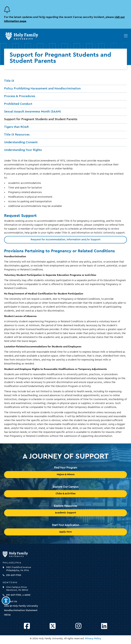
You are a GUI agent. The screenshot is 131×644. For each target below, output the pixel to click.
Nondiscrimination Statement (21, 610)
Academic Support (65, 513)
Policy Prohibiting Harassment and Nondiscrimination (42, 88)
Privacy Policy (93, 639)
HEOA (7, 615)
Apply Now (65, 532)
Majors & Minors (66, 475)
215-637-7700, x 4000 (18, 595)
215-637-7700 (14, 575)
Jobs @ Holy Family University (21, 606)
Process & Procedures (20, 96)
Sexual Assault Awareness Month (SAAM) (32, 111)
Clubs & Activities (65, 494)
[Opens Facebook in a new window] (27, 626)
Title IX (9, 81)
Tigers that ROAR (16, 127)
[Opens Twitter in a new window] (53, 626)
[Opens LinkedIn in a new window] (104, 626)
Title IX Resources (17, 135)
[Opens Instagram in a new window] (78, 626)
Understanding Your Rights (23, 150)
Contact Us (10, 601)
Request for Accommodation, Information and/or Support (66, 240)
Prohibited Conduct (18, 104)
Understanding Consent (21, 142)
